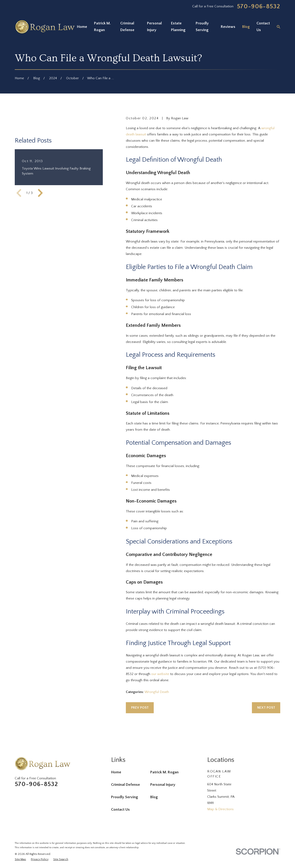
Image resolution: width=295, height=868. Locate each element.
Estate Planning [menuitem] (178, 27)
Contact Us (120, 810)
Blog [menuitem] (246, 27)
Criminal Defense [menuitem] (127, 27)
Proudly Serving (124, 797)
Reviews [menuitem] (228, 27)
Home (116, 772)
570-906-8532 (259, 7)
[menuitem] (20, 859)
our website (160, 674)
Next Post (266, 708)
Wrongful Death (157, 692)
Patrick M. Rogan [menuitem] (102, 27)
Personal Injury (163, 785)
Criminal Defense (125, 785)
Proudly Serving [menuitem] (202, 27)
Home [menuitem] (82, 27)
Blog (154, 797)
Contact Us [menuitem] (263, 27)
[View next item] (40, 193)
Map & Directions (220, 809)
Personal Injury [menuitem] (154, 27)
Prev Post (140, 708)
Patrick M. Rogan (164, 772)
